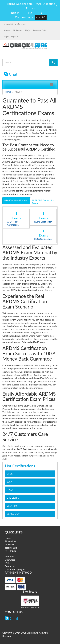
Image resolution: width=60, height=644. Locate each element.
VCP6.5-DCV (13, 514)
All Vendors (10, 541)
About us (9, 557)
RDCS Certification (43, 239)
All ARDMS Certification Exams (43, 202)
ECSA (9, 482)
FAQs (27, 30)
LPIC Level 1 (13, 498)
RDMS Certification (43, 222)
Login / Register (11, 36)
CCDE (10, 474)
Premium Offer (40, 30)
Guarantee (10, 560)
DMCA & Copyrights (15, 569)
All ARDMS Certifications (16, 200)
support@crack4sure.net (15, 24)
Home (7, 30)
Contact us (10, 566)
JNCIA (10, 490)
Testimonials (11, 548)
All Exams (17, 30)
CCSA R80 (12, 506)
